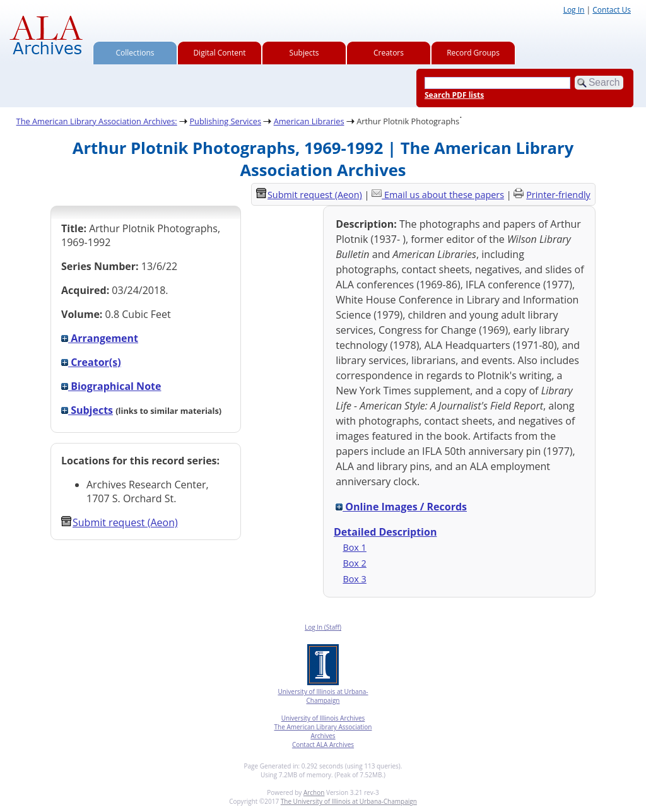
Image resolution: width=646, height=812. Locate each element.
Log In (574, 10)
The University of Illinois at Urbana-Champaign (349, 801)
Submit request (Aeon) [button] (120, 522)
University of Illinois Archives (323, 718)
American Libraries (309, 121)
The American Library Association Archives (323, 731)
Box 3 (354, 579)
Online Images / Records (401, 507)
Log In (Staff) (323, 627)
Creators (389, 53)
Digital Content (219, 53)
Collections (135, 53)
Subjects (304, 53)
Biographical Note (111, 386)
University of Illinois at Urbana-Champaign (323, 696)
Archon (314, 792)
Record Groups (473, 53)
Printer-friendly (558, 195)
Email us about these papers (444, 195)
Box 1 (354, 547)
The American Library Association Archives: (97, 121)
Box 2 (354, 563)
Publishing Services (225, 121)
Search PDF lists (454, 95)
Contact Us (612, 10)
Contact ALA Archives (323, 744)
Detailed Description (385, 532)
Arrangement (100, 338)
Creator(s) (91, 362)
